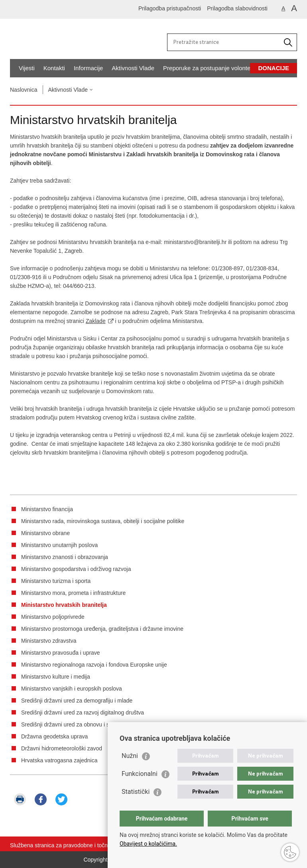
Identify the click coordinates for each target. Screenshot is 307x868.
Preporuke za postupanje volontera (210, 68)
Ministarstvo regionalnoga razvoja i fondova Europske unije (94, 665)
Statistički (136, 792)
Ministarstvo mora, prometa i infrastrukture (73, 593)
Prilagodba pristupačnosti (170, 8)
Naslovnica (24, 90)
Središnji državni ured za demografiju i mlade (77, 701)
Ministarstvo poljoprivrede (53, 617)
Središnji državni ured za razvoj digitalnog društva (83, 713)
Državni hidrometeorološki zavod (62, 748)
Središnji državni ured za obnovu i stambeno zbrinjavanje (92, 724)
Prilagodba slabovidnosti (237, 8)
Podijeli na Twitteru (61, 799)
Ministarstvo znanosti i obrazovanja (65, 557)
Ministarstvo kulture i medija (56, 677)
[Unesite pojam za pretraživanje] (224, 42)
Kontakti (54, 68)
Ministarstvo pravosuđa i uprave (61, 653)
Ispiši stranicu (20, 799)
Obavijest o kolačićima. (148, 844)
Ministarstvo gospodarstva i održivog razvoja (76, 569)
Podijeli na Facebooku (41, 799)
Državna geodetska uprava (54, 736)
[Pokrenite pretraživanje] (288, 42)
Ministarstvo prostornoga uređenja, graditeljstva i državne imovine (102, 629)
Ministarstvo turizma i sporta (56, 581)
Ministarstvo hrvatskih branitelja (64, 605)
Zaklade (96, 321)
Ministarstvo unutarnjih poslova (59, 545)
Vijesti (27, 68)
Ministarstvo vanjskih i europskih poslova (72, 689)
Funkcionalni (140, 774)
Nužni (130, 756)
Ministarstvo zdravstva (49, 641)
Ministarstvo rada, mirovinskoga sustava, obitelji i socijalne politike (103, 521)
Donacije (274, 68)
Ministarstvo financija (47, 509)
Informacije (88, 68)
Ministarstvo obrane (45, 533)
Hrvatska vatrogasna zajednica (59, 760)
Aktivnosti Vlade (133, 68)
